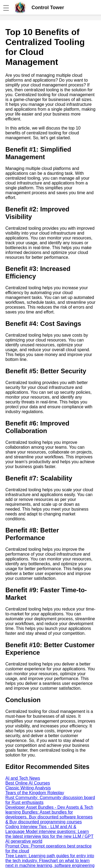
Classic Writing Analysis (28, 788)
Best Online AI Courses (28, 783)
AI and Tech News (23, 778)
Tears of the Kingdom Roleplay (35, 793)
